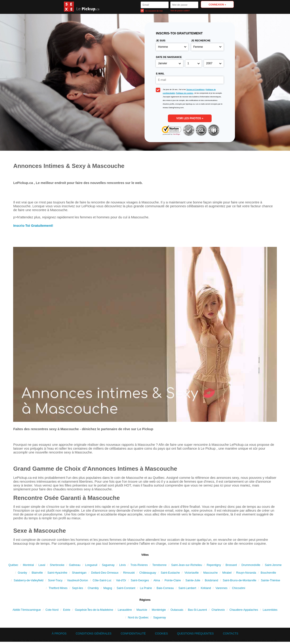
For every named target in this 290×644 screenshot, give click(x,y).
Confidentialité (133, 634)
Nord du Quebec (138, 618)
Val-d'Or (121, 580)
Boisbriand (211, 580)
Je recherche (201, 41)
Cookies (161, 634)
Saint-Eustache (170, 573)
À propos (59, 634)
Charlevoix (218, 610)
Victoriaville (192, 573)
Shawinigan (79, 573)
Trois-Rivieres (139, 565)
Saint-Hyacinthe (57, 573)
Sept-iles (77, 588)
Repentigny (214, 565)
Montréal (28, 565)
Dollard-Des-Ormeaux (105, 573)
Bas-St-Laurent (197, 610)
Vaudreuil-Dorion (77, 580)
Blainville (37, 573)
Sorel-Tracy (55, 580)
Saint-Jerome (273, 565)
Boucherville (268, 573)
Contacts (231, 634)
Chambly (93, 588)
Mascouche (210, 573)
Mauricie (142, 610)
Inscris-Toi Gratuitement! (33, 225)
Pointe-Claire (173, 580)
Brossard (231, 565)
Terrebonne (159, 565)
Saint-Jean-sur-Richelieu (187, 565)
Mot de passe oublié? (180, 11)
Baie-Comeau (165, 588)
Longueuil (91, 565)
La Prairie (146, 588)
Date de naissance (169, 57)
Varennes (221, 588)
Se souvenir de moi (152, 11)
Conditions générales (94, 634)
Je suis (161, 41)
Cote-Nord (52, 610)
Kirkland (206, 588)
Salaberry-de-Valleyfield (28, 580)
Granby (23, 573)
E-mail (160, 74)
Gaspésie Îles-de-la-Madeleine (94, 610)
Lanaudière (125, 610)
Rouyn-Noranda (246, 573)
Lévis (122, 565)
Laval (42, 565)
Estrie (67, 610)
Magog (108, 588)
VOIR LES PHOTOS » (190, 118)
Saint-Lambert (187, 588)
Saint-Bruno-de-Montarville (239, 580)
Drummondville (251, 565)
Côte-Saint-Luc (102, 580)
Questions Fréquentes (196, 634)
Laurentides (270, 610)
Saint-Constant (126, 588)
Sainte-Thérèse (270, 580)
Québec (13, 565)
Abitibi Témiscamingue (27, 610)
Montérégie (159, 610)
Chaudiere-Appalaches (244, 610)
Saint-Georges (140, 580)
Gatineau (75, 565)
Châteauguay (148, 573)
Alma (157, 580)
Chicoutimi (239, 588)
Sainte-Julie (193, 580)
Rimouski (129, 573)
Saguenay (108, 565)
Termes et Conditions (195, 89)
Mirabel (227, 573)
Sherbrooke (57, 565)
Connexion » (217, 5)
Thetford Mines (58, 588)
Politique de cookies (185, 93)
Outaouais (177, 610)
